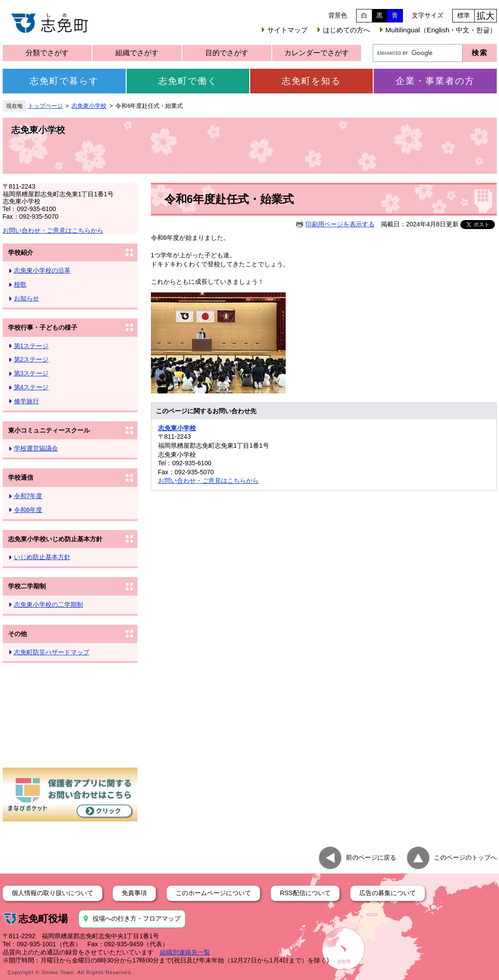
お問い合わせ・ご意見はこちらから (53, 230)
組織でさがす (137, 53)
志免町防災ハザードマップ (52, 652)
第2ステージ (31, 359)
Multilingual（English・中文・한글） (441, 30)
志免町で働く (188, 81)
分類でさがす (47, 53)
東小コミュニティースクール (49, 430)
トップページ (45, 106)
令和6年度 (28, 510)
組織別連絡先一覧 (185, 952)
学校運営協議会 (36, 448)
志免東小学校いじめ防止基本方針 (55, 539)
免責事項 (134, 893)
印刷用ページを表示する (340, 224)
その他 (18, 634)
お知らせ (26, 298)
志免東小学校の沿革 (42, 270)
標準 (464, 15)
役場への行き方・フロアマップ (137, 918)
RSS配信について (305, 893)
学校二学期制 (27, 586)
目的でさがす (227, 53)
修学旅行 (26, 401)
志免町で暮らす (64, 81)
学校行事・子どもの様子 (43, 327)
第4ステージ (31, 387)
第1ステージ (31, 346)
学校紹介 (21, 252)
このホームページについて (213, 893)
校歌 (20, 284)
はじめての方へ (347, 30)
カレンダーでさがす (317, 53)
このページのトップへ (465, 857)
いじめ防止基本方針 (42, 557)
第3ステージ (31, 373)
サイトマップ (287, 30)
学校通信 (21, 477)
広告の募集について (388, 893)
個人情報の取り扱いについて (53, 893)
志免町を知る (311, 81)
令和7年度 (28, 496)
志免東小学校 (89, 106)
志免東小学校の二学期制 (49, 605)
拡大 (486, 16)
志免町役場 (43, 919)
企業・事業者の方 (435, 81)
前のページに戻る (371, 857)
